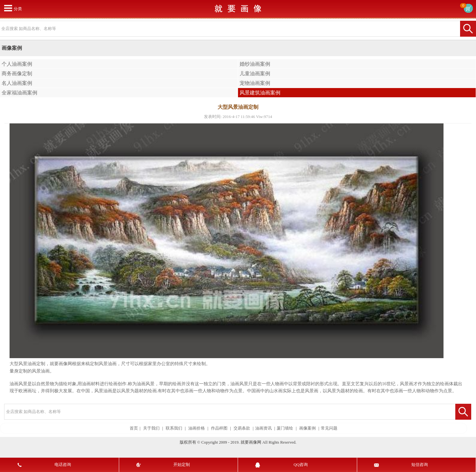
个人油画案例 (17, 64)
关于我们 (151, 428)
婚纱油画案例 (255, 64)
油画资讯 (263, 428)
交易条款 (242, 428)
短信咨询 (420, 465)
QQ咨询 (301, 465)
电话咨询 (63, 465)
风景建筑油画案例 (260, 93)
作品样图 (219, 428)
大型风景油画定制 (27, 364)
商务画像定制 (17, 74)
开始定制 (182, 465)
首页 (134, 428)
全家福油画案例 (19, 93)
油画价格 (197, 428)
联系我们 (174, 428)
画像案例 (307, 428)
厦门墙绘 (285, 428)
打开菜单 (8, 8)
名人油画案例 (17, 83)
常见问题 (329, 428)
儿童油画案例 (255, 74)
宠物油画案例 (255, 83)
